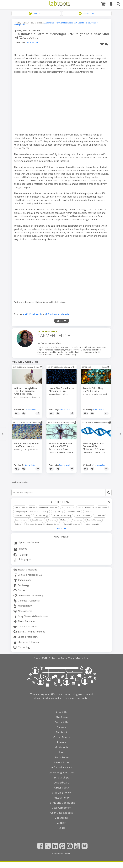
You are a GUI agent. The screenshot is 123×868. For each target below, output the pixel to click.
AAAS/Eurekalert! (32, 314)
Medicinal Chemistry (23, 516)
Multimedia (61, 537)
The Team (62, 717)
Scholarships (61, 777)
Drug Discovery (38, 520)
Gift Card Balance (61, 767)
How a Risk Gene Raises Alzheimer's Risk (61, 390)
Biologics (18, 524)
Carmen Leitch (34, 42)
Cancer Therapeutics (86, 507)
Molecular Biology (41, 516)
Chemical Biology (53, 524)
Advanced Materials (60, 314)
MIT (47, 314)
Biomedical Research (34, 524)
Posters (61, 742)
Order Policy (61, 788)
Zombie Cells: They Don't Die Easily (93, 390)
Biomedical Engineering (48, 507)
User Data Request (61, 813)
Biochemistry (20, 507)
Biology (32, 507)
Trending (18, 23)
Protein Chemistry (94, 520)
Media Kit (62, 732)
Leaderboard (62, 783)
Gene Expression (74, 511)
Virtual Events (61, 737)
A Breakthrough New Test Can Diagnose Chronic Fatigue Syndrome (26, 391)
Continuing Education (61, 772)
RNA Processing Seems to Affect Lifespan (27, 445)
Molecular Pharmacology (62, 516)
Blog (62, 752)
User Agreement (61, 808)
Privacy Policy (61, 798)
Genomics (52, 520)
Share (62, 321)
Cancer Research (21, 520)
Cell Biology (103, 507)
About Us (62, 712)
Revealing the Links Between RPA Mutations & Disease (94, 446)
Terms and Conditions (62, 803)
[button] (102, 44)
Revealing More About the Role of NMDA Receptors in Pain (61, 446)
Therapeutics (100, 516)
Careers (61, 727)
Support (61, 823)
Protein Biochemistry (93, 524)
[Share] (38, 413)
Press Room (61, 757)
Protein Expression (83, 516)
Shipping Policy (61, 793)
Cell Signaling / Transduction (25, 511)
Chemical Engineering (72, 524)
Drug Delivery (58, 511)
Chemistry (44, 511)
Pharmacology (77, 520)
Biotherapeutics (68, 507)
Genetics (88, 511)
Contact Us (61, 722)
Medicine (64, 520)
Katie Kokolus (99, 410)
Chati (62, 828)
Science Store (61, 762)
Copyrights (62, 818)
